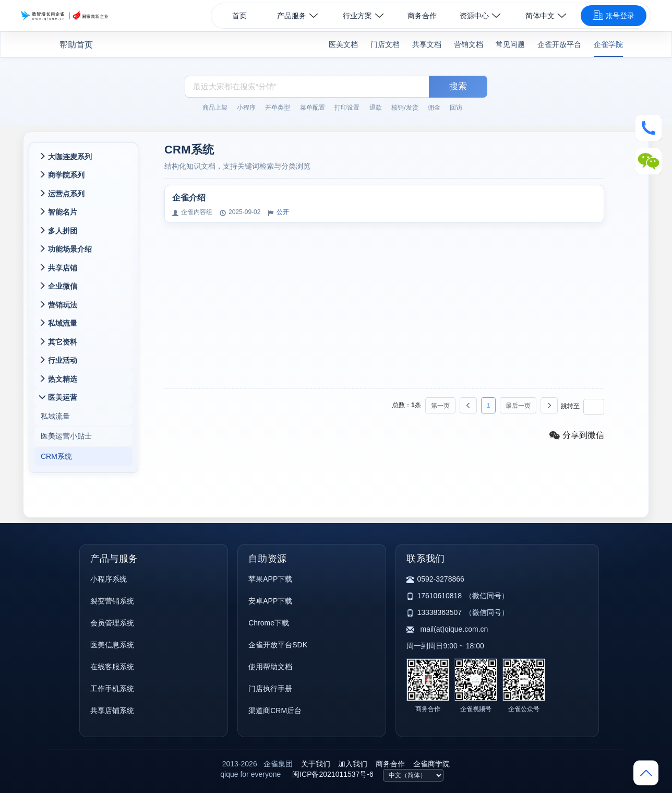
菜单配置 (313, 108)
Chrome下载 (269, 623)
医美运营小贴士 (66, 441)
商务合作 (422, 16)
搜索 (458, 86)
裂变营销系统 (112, 601)
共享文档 (427, 44)
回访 (456, 108)
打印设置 (347, 108)
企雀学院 (608, 44)
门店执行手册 (270, 689)
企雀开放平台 (559, 44)
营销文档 (469, 44)
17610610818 (439, 596)
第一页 (440, 406)
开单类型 (278, 108)
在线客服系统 (112, 667)
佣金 (434, 108)
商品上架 (215, 108)
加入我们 (353, 764)
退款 (376, 108)
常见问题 (510, 44)
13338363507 (439, 612)
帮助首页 (76, 45)
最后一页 (518, 406)
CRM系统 (56, 462)
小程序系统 (109, 579)
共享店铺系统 (112, 711)
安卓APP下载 (270, 601)
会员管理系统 (112, 623)
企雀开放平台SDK (278, 645)
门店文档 (385, 44)
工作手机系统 (112, 689)
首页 (239, 16)
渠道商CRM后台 (275, 711)
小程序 (246, 108)
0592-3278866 (440, 579)
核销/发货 (405, 108)
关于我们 (316, 764)
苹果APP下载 (270, 579)
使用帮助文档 (270, 667)
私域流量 (55, 420)
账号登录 (614, 15)
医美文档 (343, 44)
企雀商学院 (431, 764)
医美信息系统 (112, 645)
